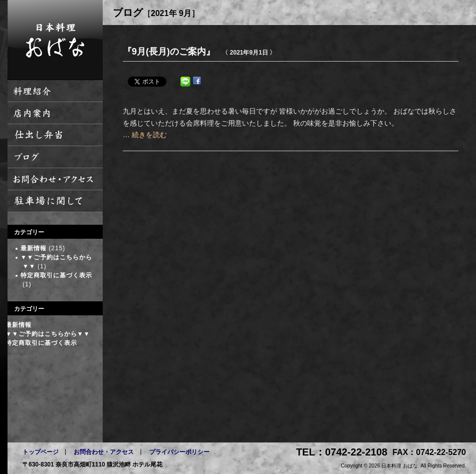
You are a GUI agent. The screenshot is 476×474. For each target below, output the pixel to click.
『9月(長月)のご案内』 (169, 52)
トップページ (41, 452)
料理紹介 (55, 91)
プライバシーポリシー (179, 452)
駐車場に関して (55, 201)
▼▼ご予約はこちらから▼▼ (48, 334)
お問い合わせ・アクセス (55, 179)
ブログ (55, 157)
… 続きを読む (145, 135)
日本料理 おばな (55, 40)
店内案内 (55, 113)
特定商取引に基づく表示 (56, 275)
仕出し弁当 (55, 135)
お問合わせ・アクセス (104, 452)
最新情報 (34, 248)
